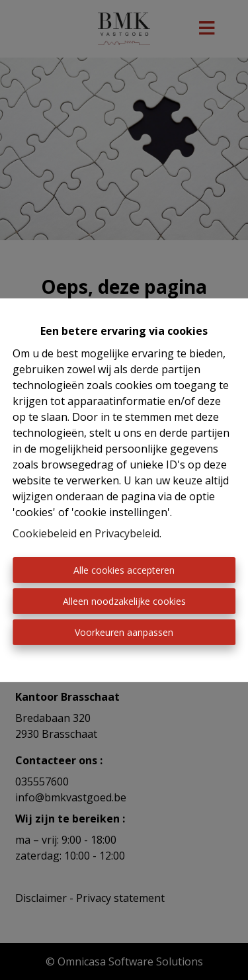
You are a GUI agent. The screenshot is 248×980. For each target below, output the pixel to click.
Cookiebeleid (45, 533)
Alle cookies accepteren (124, 570)
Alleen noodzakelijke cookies (124, 601)
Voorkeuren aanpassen (124, 632)
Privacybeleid (127, 533)
